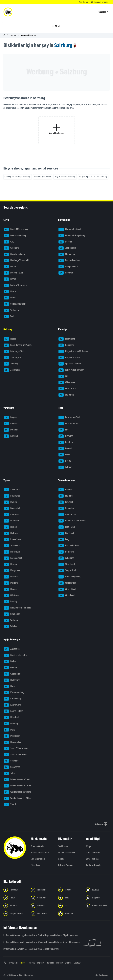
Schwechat (12, 767)
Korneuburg (12, 699)
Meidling (11, 583)
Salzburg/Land (13, 358)
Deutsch (77, 963)
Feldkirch (11, 436)
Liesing (10, 564)
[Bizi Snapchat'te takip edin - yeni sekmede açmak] (98, 898)
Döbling (11, 502)
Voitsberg (11, 310)
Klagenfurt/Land (69, 358)
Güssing (65, 242)
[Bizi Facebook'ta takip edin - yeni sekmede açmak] (15, 890)
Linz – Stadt (67, 527)
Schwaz (65, 467)
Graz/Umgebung (14, 254)
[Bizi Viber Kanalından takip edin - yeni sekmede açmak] (43, 914)
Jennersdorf (67, 248)
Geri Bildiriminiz (38, 859)
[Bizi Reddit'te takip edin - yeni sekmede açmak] (70, 898)
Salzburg (13, 35)
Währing (11, 620)
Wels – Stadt (67, 589)
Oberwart (66, 273)
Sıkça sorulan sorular (40, 853)
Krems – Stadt (13, 711)
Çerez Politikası (92, 859)
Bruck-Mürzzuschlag (16, 229)
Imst (64, 430)
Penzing (11, 602)
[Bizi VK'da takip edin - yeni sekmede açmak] (70, 906)
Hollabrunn (12, 680)
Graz (9, 242)
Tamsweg (11, 364)
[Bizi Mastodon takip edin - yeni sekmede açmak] (70, 914)
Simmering (12, 614)
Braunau (66, 490)
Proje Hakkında (37, 846)
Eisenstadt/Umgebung (72, 236)
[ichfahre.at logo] (8, 12)
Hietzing (11, 533)
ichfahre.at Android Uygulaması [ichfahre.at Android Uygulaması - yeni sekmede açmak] (63, 942)
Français (31, 963)
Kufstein (66, 442)
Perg (64, 540)
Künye (88, 846)
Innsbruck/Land (69, 424)
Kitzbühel (66, 436)
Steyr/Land (67, 564)
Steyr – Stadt (67, 571)
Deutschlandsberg (15, 236)
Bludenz (11, 424)
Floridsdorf (12, 521)
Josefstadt (12, 546)
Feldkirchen (67, 339)
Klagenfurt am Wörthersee (73, 351)
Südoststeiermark (15, 304)
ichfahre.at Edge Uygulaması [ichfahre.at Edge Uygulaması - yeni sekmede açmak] (63, 935)
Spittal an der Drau (70, 364)
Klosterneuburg (14, 693)
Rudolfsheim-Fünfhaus (17, 608)
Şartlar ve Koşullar (94, 865)
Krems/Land (12, 705)
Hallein (10, 339)
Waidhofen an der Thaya (17, 792)
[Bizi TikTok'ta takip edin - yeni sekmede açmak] (15, 898)
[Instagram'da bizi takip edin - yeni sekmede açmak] (43, 890)
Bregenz (11, 418)
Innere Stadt (12, 540)
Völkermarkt (67, 383)
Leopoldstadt (13, 558)
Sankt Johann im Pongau (18, 345)
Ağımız (61, 859)
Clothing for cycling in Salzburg (18, 177)
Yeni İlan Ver (63, 846)
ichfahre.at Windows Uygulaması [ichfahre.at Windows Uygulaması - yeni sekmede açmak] (39, 942)
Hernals (10, 527)
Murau (10, 298)
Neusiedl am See (69, 261)
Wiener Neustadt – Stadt (18, 786)
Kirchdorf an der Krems (72, 521)
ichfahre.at (14, 975)
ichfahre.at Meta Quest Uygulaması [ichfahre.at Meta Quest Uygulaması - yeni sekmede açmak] (39, 949)
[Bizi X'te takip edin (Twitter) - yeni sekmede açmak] (43, 898)
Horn (9, 686)
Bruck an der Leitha (15, 655)
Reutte (65, 461)
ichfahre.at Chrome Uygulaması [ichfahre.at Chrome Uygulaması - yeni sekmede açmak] (14, 935)
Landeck (65, 449)
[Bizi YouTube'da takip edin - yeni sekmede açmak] (98, 890)
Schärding (66, 558)
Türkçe (23, 963)
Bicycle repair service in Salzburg (93, 177)
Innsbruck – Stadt (70, 418)
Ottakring (11, 595)
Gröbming (11, 248)
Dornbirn (11, 430)
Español (41, 963)
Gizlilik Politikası (93, 853)
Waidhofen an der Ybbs (17, 798)
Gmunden (66, 508)
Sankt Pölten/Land (15, 755)
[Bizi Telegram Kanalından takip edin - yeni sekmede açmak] (15, 914)
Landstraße (12, 552)
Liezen (10, 279)
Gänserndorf (12, 674)
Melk (9, 730)
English (68, 963)
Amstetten (12, 649)
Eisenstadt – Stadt (70, 229)
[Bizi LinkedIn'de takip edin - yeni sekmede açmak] (43, 906)
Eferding (66, 496)
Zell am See (12, 370)
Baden (10, 661)
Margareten (12, 571)
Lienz (64, 455)
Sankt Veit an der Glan (71, 370)
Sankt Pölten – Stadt (16, 749)
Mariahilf (11, 577)
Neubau (10, 589)
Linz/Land (66, 533)
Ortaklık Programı (66, 865)
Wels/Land (67, 595)
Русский (13, 963)
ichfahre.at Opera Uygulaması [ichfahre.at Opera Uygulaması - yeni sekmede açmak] (14, 942)
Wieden (10, 627)
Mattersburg (67, 254)
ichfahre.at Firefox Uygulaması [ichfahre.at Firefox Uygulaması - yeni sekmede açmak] (39, 935)
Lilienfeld (11, 717)
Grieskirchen (67, 515)
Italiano (59, 963)
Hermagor (66, 345)
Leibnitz (11, 267)
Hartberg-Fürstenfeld (16, 261)
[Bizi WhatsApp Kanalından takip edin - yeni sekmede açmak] (98, 906)
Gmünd (10, 668)
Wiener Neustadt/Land (17, 780)
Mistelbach (12, 736)
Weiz (9, 317)
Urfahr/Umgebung (70, 577)
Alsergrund (12, 490)
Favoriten (11, 515)
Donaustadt (12, 508)
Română (50, 963)
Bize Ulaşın (36, 865)
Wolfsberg (66, 395)
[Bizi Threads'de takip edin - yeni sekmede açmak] (70, 890)
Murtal (10, 292)
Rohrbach (66, 552)
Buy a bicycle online (43, 177)
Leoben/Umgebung (15, 285)
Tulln (9, 773)
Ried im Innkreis (69, 546)
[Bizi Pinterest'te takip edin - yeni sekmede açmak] (15, 906)
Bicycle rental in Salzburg (65, 177)
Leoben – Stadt (14, 273)
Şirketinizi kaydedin (67, 853)
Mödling (11, 724)
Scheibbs (11, 761)
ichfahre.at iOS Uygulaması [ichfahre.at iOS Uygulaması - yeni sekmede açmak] (14, 949)
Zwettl (10, 805)
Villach (65, 376)
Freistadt (66, 502)
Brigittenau (12, 496)
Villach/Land (67, 389)
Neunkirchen (13, 742)
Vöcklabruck (67, 583)
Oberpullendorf (68, 267)
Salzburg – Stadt (14, 351)
